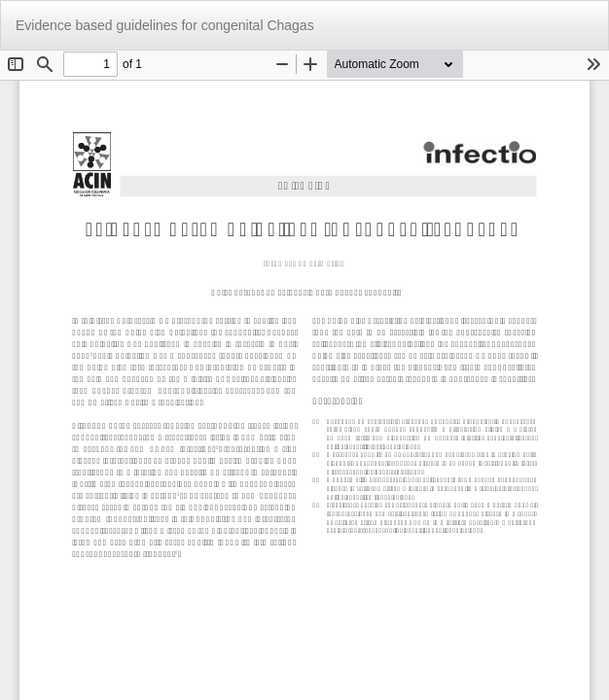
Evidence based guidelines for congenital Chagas (165, 25)
